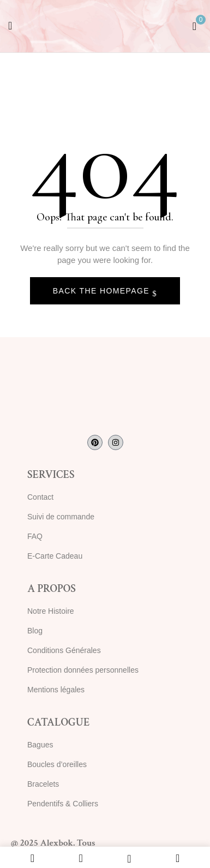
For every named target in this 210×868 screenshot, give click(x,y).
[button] (194, 25)
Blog (35, 631)
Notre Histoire (51, 611)
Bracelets (43, 784)
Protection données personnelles (83, 670)
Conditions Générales (64, 650)
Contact (40, 497)
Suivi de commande (61, 517)
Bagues (40, 745)
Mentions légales (56, 690)
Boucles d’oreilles (57, 764)
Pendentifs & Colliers (63, 804)
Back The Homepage (103, 291)
